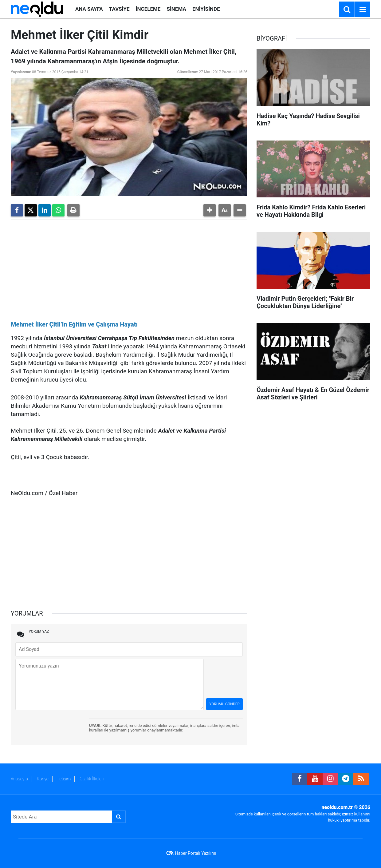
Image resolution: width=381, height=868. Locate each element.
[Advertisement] (129, 268)
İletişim (64, 779)
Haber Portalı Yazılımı (196, 853)
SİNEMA (176, 9)
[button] (210, 210)
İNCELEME (148, 9)
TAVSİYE (119, 9)
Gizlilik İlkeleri (92, 779)
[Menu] (363, 10)
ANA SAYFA (89, 9)
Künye (43, 779)
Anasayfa (19, 779)
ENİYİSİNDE (206, 9)
